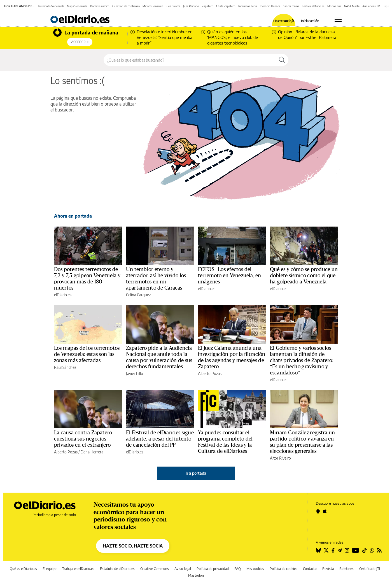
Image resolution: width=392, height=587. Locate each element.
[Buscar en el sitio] (190, 60)
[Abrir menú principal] (338, 19)
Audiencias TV (371, 6)
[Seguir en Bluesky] (318, 550)
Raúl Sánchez (65, 367)
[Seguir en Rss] (379, 550)
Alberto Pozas (210, 373)
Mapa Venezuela (77, 6)
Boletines (347, 569)
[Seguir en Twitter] (326, 550)
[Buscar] (282, 60)
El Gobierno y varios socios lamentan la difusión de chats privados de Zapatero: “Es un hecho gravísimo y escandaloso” (302, 360)
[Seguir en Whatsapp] (372, 550)
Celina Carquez (138, 295)
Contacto (310, 569)
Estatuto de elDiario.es (117, 569)
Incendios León (248, 6)
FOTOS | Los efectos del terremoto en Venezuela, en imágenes (229, 276)
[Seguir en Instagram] (347, 550)
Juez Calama (173, 6)
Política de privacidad (213, 569)
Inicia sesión (310, 21)
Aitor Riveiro (280, 458)
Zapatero (208, 6)
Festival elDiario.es (313, 6)
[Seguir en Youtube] (356, 550)
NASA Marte (352, 6)
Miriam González (153, 6)
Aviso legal (183, 569)
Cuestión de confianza (126, 6)
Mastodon (196, 575)
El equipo (50, 569)
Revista (328, 569)
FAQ (238, 569)
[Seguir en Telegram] (340, 550)
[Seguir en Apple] (325, 511)
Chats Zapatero (226, 6)
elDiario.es (63, 295)
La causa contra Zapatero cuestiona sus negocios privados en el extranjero (83, 439)
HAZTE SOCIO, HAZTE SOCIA (133, 546)
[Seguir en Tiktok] (365, 550)
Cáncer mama (291, 6)
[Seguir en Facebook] (333, 550)
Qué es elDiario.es (23, 569)
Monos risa (334, 6)
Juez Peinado (191, 6)
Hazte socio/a (284, 21)
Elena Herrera (92, 452)
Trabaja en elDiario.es (78, 569)
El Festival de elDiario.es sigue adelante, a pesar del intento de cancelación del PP (160, 439)
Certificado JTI (370, 569)
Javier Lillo (135, 373)
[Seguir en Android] (318, 511)
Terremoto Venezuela (51, 6)
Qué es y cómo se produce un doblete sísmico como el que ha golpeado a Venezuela (304, 276)
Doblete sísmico (100, 6)
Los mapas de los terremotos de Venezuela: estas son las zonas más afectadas (87, 354)
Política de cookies (283, 569)
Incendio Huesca (270, 6)
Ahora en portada (73, 216)
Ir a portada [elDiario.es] (196, 473)
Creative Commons (155, 569)
